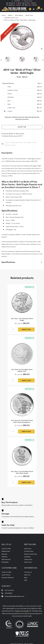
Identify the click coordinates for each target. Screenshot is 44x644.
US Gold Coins (29, 551)
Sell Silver (4, 557)
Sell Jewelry (5, 562)
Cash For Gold (6, 549)
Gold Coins (28, 549)
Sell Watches (6, 551)
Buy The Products (10, 502)
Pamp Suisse (28, 559)
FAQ (26, 580)
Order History (6, 575)
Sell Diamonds (6, 559)
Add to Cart (26, 329)
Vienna (18, 611)
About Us (27, 575)
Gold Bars (27, 557)
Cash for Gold (8, 525)
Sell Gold (4, 554)
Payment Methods (8, 578)
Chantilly (26, 611)
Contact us (28, 572)
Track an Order (6, 572)
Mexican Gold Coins (31, 554)
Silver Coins (28, 562)
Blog (26, 578)
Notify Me (22, 127)
